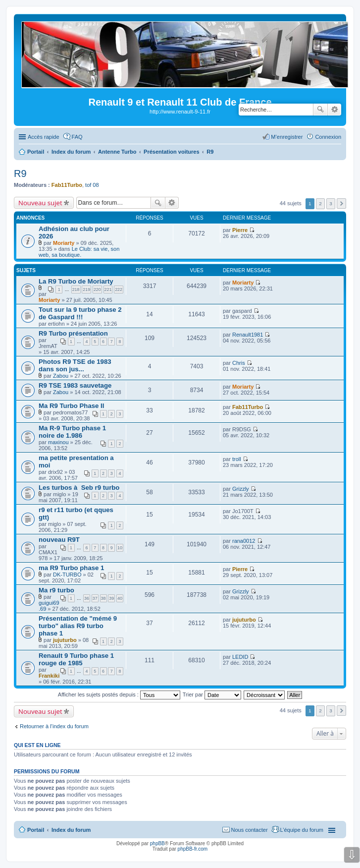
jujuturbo (65, 640)
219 (86, 289)
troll (237, 459)
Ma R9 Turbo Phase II (71, 406)
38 (103, 598)
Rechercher (320, 110)
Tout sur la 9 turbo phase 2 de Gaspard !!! (80, 313)
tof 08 (92, 185)
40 (120, 598)
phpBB (157, 843)
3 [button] (331, 203)
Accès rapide (44, 137)
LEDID (240, 657)
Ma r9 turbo (56, 590)
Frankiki (49, 676)
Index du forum (71, 830)
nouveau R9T (59, 540)
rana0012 (244, 541)
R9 (20, 174)
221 (108, 289)
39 (111, 598)
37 (95, 598)
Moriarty (64, 243)
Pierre (240, 230)
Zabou (61, 376)
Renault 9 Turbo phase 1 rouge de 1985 (76, 659)
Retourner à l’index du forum (54, 726)
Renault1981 (248, 335)
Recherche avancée (334, 110)
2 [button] (320, 203)
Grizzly (241, 489)
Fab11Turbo (67, 185)
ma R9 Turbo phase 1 (71, 568)
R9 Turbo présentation (73, 333)
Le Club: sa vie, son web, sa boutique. (79, 252)
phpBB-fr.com (193, 849)
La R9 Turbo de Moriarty (76, 281)
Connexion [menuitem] (328, 137)
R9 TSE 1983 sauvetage (75, 385)
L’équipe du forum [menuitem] (302, 830)
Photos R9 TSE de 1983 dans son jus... (75, 365)
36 (87, 598)
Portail (36, 152)
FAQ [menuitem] (77, 137)
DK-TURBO (67, 575)
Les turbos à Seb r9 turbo (79, 488)
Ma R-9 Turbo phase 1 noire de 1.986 (72, 432)
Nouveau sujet (40, 203)
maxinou (58, 442)
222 (119, 289)
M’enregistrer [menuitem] (287, 137)
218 (76, 289)
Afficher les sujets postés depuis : (119, 694)
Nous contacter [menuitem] (250, 830)
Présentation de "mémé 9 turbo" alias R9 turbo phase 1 (78, 626)
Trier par (212, 694)
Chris (239, 363)
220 (97, 289)
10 (120, 548)
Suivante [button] (341, 203)
